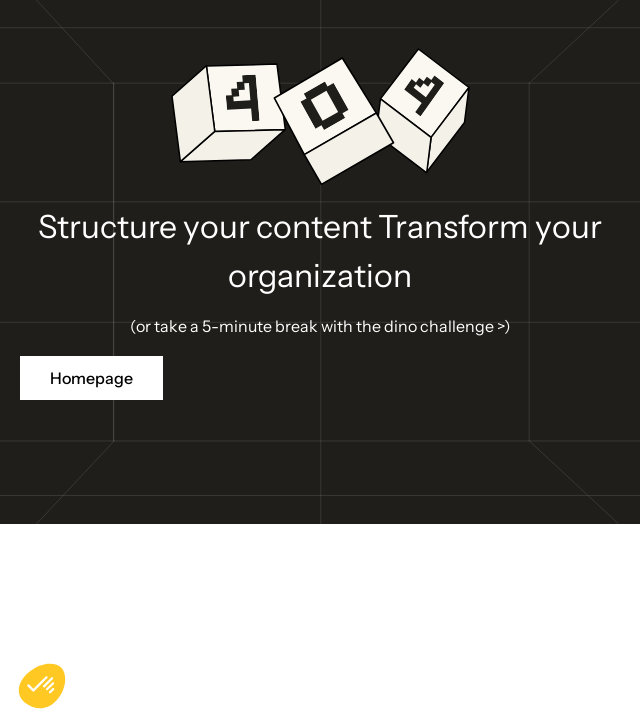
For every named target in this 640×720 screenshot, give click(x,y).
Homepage (91, 378)
